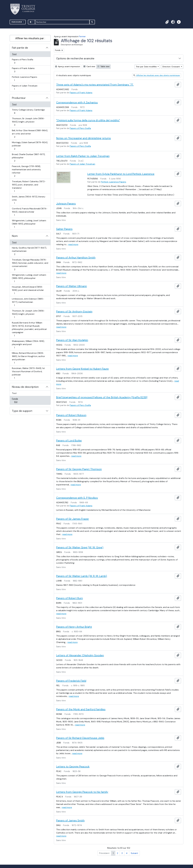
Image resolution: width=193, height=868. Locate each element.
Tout (14, 54)
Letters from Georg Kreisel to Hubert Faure (82, 369)
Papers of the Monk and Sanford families (81, 709)
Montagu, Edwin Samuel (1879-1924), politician (30, 146)
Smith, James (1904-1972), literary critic (29, 200)
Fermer (82, 36)
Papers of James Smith (70, 820)
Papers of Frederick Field (71, 681)
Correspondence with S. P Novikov (77, 498)
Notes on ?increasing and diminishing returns (83, 138)
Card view (89, 66)
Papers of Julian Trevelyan (25, 87)
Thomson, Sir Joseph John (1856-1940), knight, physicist (28, 122)
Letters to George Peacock (73, 766)
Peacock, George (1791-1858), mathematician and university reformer (26, 171)
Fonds (19, 400)
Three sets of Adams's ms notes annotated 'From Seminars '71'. (95, 85)
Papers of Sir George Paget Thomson (79, 469)
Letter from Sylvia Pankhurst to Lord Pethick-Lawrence (121, 174)
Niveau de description (25, 387)
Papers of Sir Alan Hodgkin (72, 340)
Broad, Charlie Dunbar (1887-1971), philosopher (28, 158)
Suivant (134, 853)
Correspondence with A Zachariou (77, 102)
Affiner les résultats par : (30, 38)
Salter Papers (64, 229)
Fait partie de (20, 48)
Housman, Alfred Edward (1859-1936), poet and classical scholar (28, 290)
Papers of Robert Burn (69, 598)
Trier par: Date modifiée (147, 67)
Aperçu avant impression (68, 66)
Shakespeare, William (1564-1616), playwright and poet (28, 344)
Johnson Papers (66, 204)
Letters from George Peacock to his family (82, 792)
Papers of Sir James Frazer (73, 519)
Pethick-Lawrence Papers (24, 79)
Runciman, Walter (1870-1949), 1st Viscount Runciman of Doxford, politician (28, 373)
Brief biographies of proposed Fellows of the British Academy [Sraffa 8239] (102, 397)
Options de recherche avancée (75, 58)
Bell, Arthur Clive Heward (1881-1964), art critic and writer (30, 134)
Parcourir (17, 22)
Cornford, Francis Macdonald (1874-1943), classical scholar (30, 212)
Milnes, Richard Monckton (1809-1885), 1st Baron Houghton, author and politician (28, 358)
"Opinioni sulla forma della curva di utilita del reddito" (88, 120)
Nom (15, 236)
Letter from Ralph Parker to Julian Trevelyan (83, 156)
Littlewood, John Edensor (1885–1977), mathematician (28, 302)
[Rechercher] (62, 22)
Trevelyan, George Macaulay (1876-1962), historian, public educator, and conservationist (30, 265)
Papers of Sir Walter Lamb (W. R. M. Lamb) (82, 576)
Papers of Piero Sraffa (22, 61)
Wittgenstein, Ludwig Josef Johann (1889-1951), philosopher (29, 224)
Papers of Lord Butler (69, 441)
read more (73, 244)
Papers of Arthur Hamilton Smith (76, 258)
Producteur (19, 98)
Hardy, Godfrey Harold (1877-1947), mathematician (29, 251)
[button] (167, 22)
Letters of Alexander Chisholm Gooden (80, 655)
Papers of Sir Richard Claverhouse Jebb (80, 738)
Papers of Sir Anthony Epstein (74, 311)
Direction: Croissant (171, 67)
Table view (103, 66)
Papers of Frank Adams (23, 70)
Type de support (22, 411)
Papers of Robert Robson (71, 415)
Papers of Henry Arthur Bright (74, 627)
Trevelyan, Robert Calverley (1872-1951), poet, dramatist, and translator (29, 186)
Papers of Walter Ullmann (72, 286)
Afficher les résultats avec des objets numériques (157, 75)
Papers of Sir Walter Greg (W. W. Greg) (80, 547)
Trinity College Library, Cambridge (28, 111)
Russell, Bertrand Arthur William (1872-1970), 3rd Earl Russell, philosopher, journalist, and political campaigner (29, 329)
